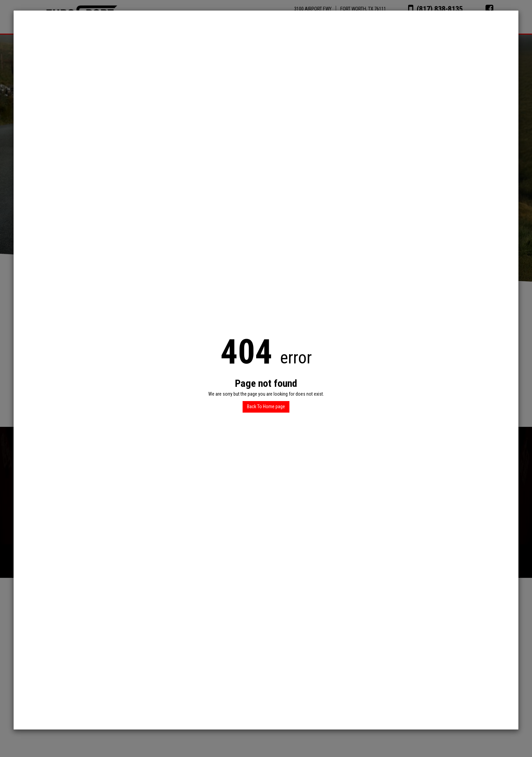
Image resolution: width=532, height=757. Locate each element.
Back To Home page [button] (266, 406)
